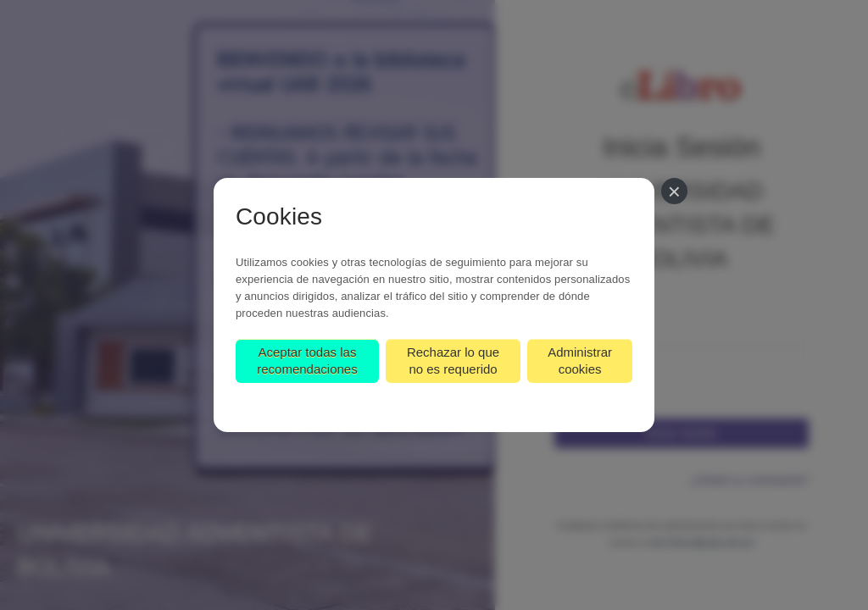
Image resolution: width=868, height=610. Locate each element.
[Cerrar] (674, 191)
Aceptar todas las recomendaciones (307, 360)
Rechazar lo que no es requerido (453, 360)
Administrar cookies (580, 360)
